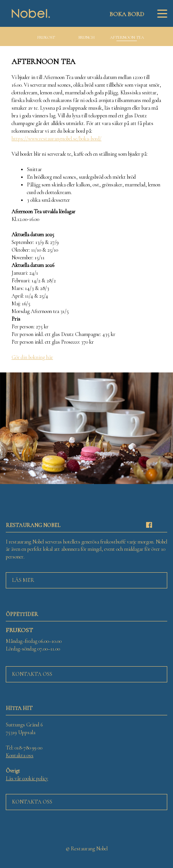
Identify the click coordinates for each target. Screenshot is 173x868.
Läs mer (23, 580)
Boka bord (127, 14)
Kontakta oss (32, 674)
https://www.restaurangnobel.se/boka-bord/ (57, 139)
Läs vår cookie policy (27, 778)
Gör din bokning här (32, 357)
